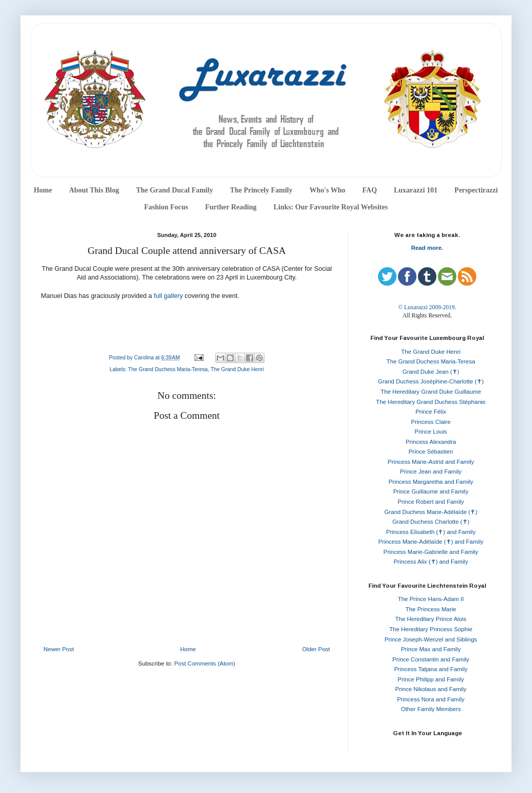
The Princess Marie (431, 609)
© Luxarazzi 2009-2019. (427, 307)
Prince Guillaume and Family (431, 491)
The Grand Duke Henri (237, 369)
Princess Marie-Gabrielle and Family (431, 552)
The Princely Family (261, 190)
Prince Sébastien (431, 452)
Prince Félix (431, 412)
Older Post (316, 649)
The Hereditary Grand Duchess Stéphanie (431, 402)
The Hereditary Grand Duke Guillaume (431, 392)
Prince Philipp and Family (431, 679)
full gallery (169, 296)
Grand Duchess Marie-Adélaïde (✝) (431, 512)
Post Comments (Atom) (205, 663)
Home (43, 190)
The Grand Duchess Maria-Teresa (168, 369)
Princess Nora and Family (431, 699)
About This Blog (94, 190)
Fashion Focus (166, 207)
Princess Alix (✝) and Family (430, 562)
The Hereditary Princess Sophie (431, 629)
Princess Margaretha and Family (431, 482)
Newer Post (59, 649)
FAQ (370, 190)
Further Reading (231, 207)
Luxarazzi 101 (416, 190)
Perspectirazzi (476, 190)
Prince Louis (431, 432)
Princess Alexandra (431, 442)
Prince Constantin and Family (431, 659)
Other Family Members (431, 709)
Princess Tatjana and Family (431, 669)
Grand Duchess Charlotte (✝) (431, 522)
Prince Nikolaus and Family (431, 689)
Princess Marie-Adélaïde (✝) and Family (431, 542)
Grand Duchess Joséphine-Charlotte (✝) (431, 381)
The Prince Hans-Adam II (431, 599)
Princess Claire (431, 422)
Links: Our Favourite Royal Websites (331, 207)
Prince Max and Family (431, 649)
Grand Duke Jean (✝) (431, 372)
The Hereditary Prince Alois (431, 619)
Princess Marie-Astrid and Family (431, 462)
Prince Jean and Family (431, 471)
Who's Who (327, 190)
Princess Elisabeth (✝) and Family (431, 532)
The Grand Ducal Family (175, 190)
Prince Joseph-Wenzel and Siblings (431, 639)
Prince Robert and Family (431, 502)
